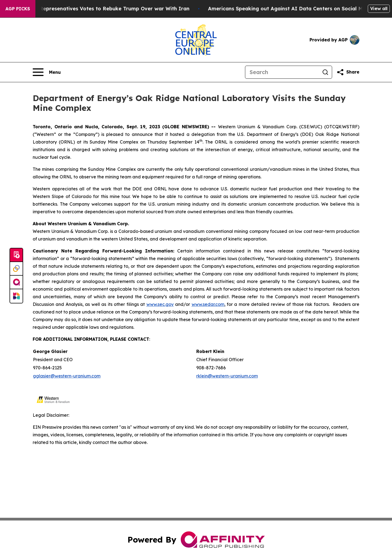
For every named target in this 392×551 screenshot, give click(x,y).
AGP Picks (18, 9)
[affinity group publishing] (16, 282)
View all (379, 8)
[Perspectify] (16, 269)
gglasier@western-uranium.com (67, 376)
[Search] (282, 72)
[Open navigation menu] (47, 72)
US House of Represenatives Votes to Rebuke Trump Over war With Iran (102, 9)
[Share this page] (348, 72)
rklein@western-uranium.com (227, 376)
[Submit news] (16, 255)
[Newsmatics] (16, 296)
